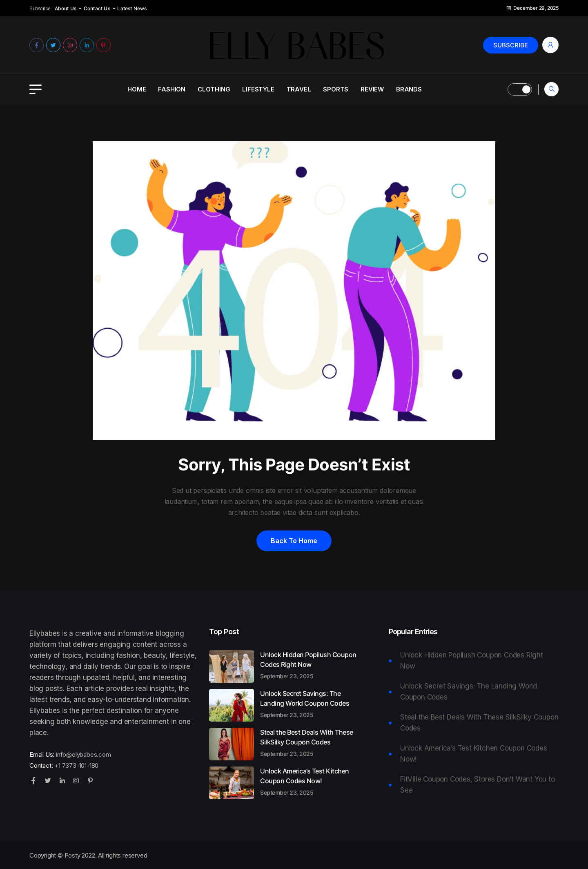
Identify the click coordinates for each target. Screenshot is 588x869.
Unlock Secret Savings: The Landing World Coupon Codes (311, 704)
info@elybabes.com (84, 754)
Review (372, 89)
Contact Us (97, 8)
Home (137, 89)
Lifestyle (258, 89)
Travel (299, 89)
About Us (66, 8)
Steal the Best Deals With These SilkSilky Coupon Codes (311, 742)
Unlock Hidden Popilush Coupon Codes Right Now (311, 665)
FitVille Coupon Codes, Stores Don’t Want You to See (478, 785)
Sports (336, 89)
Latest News (132, 8)
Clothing (214, 89)
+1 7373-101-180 (76, 765)
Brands (409, 89)
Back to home (294, 541)
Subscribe (511, 45)
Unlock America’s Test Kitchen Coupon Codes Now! (311, 781)
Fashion (172, 89)
